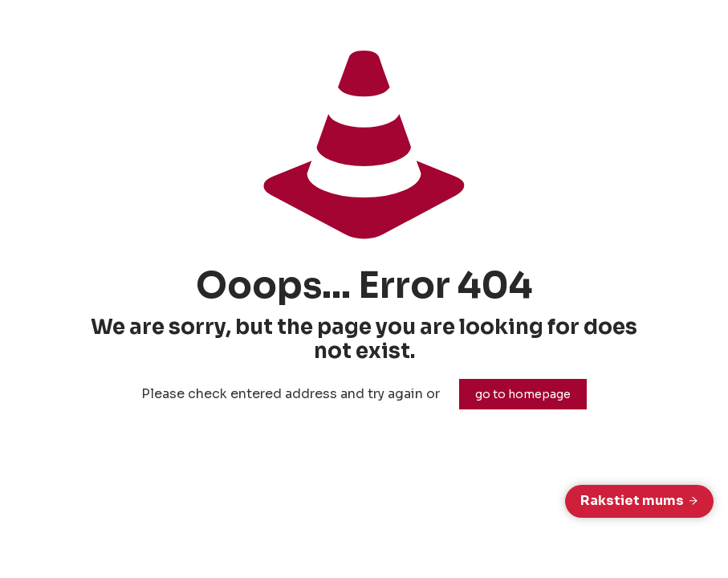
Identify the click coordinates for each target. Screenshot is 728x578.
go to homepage (523, 394)
